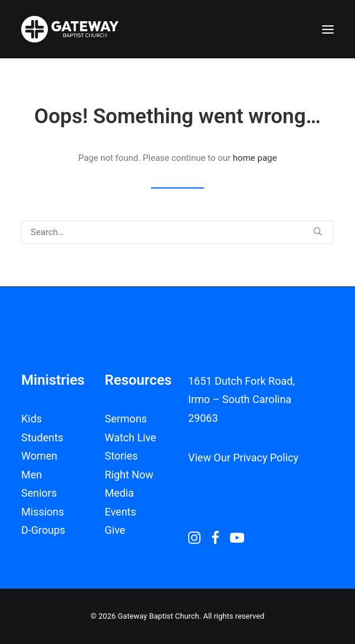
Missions (43, 512)
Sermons (126, 419)
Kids (32, 419)
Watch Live (131, 437)
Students (42, 437)
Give (115, 530)
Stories (121, 456)
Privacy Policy (266, 458)
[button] (328, 29)
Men (32, 475)
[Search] (177, 232)
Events (121, 512)
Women (39, 456)
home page (255, 158)
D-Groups (43, 530)
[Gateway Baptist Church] (70, 29)
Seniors (39, 493)
